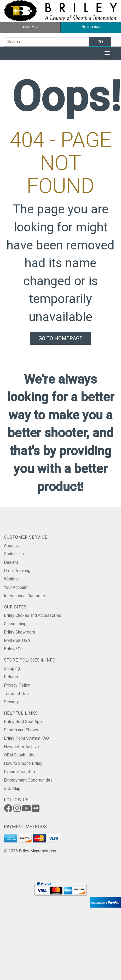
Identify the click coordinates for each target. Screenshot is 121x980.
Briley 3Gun (14, 649)
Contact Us (14, 554)
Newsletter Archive (21, 747)
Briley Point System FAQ (26, 738)
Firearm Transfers (20, 772)
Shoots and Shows (21, 730)
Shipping (12, 668)
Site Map (12, 788)
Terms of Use (16, 694)
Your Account (16, 587)
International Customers (26, 596)
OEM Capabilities (20, 755)
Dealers (11, 562)
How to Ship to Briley (23, 763)
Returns (11, 677)
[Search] (46, 42)
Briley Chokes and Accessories (33, 615)
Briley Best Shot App (23, 722)
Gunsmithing (15, 624)
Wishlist (11, 579)
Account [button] (30, 27)
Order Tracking (17, 571)
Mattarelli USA (17, 640)
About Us (12, 546)
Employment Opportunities (28, 780)
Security (11, 702)
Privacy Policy (17, 685)
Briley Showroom (19, 632)
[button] (91, 27)
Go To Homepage (60, 338)
